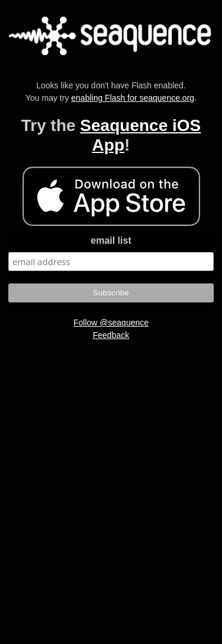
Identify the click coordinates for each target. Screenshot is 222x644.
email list (111, 240)
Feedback (111, 335)
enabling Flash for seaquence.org (133, 98)
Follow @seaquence (111, 323)
